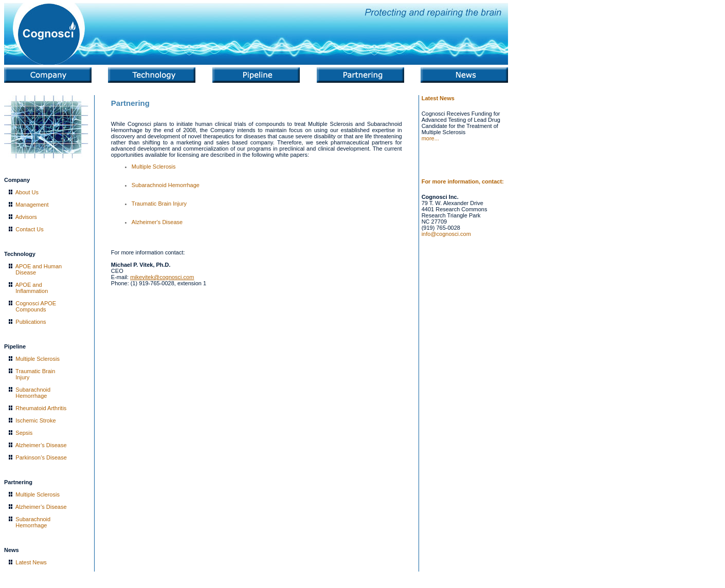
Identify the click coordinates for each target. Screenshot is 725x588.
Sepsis (24, 433)
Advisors (26, 217)
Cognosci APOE (36, 303)
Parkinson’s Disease (41, 457)
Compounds (31, 309)
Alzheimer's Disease (157, 222)
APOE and (29, 285)
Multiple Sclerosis (38, 359)
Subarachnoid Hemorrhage (166, 185)
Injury (22, 377)
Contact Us (29, 229)
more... (430, 138)
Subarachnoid (33, 390)
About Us (27, 192)
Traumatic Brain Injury (159, 204)
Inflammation (32, 291)
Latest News (31, 562)
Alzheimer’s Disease (41, 445)
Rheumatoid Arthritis (41, 408)
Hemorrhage (31, 396)
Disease (26, 272)
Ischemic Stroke (35, 420)
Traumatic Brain (35, 371)
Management (32, 205)
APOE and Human (39, 266)
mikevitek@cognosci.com (162, 277)
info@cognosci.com (446, 234)
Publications (31, 322)
